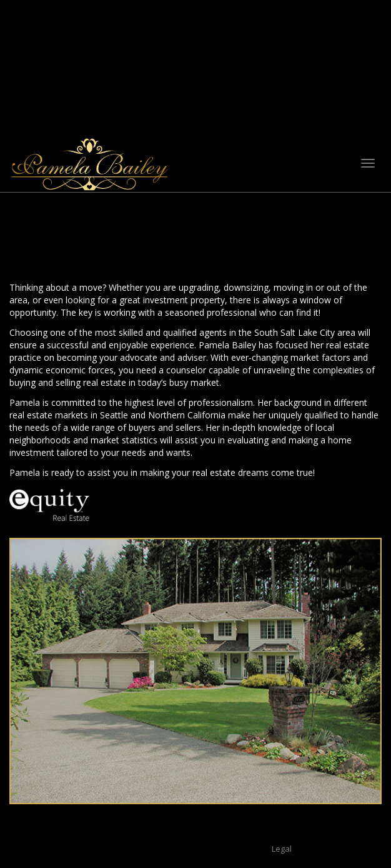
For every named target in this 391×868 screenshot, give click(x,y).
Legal (282, 849)
